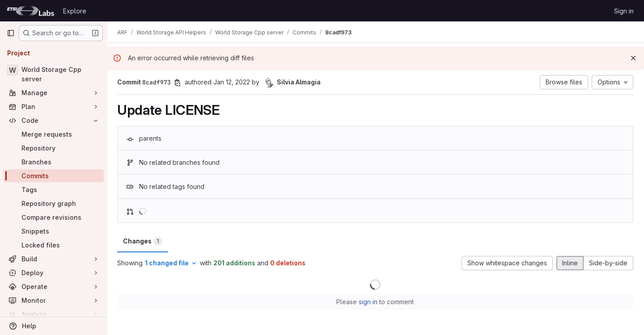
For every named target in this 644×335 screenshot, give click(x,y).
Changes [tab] (144, 241)
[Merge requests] (54, 134)
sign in (369, 302)
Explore (75, 11)
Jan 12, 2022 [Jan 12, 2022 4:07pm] (233, 82)
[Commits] (54, 176)
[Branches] (54, 162)
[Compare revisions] (54, 217)
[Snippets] (54, 231)
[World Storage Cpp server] (54, 74)
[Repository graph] (54, 203)
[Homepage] (30, 11)
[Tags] (54, 190)
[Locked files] (54, 245)
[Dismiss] (633, 58)
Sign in (624, 11)
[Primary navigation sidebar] (11, 33)
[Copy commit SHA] (178, 83)
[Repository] (54, 148)
